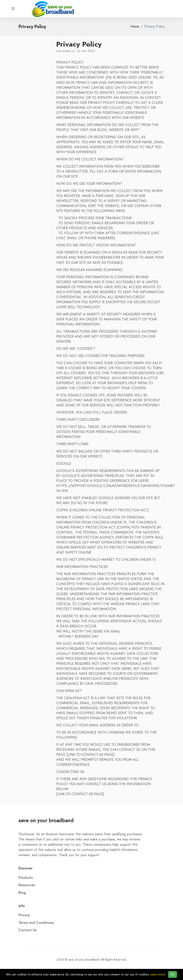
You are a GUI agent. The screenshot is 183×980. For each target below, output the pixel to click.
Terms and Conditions (36, 923)
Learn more (158, 974)
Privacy (24, 915)
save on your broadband (46, 820)
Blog (22, 893)
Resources (27, 885)
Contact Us (27, 930)
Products (26, 878)
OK (173, 974)
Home (135, 27)
